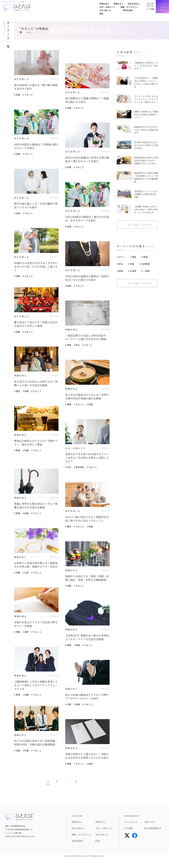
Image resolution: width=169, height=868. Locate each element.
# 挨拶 (25, 637)
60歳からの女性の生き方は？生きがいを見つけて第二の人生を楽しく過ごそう (35, 267)
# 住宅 (68, 469)
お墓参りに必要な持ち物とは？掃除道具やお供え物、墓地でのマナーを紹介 (35, 568)
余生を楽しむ (121, 4)
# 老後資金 (79, 469)
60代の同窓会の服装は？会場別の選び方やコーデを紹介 (35, 146)
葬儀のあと (52, 4)
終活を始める (66, 4)
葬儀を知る (38, 4)
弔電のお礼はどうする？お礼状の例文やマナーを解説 (35, 630)
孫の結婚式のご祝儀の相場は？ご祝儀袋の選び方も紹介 (86, 100)
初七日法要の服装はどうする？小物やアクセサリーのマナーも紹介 (86, 702)
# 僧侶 (17, 392)
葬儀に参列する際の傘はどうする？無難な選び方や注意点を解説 (35, 507)
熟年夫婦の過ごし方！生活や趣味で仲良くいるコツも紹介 (35, 206)
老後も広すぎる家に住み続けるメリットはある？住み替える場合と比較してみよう (86, 459)
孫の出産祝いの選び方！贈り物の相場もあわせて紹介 (35, 87)
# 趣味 (68, 528)
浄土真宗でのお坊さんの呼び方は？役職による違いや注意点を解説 (35, 384)
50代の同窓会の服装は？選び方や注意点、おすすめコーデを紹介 (87, 219)
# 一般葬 (145, 271)
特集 (36, 9)
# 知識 (17, 95)
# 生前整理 (144, 264)
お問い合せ (150, 831)
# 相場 (120, 271)
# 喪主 (77, 346)
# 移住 (120, 264)
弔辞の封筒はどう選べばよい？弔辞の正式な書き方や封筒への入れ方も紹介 (86, 764)
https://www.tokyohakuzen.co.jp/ (19, 846)
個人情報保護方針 (154, 838)
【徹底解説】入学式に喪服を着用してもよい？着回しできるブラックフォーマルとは (35, 691)
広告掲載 (129, 838)
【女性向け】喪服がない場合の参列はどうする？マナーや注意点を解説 (86, 643)
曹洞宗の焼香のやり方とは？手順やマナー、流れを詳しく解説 (35, 444)
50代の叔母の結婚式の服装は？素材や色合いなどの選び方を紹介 (87, 279)
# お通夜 (132, 271)
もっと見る (134, 225)
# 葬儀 (68, 405)
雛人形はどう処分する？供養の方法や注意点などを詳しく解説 (35, 325)
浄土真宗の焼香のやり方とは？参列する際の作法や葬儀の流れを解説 (86, 398)
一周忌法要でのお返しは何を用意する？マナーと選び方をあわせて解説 (86, 338)
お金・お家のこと (83, 4)
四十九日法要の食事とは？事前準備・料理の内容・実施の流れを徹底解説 (35, 750)
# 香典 (68, 346)
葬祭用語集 (136, 4)
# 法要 (68, 710)
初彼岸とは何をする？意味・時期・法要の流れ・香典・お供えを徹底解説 (86, 581)
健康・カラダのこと (103, 4)
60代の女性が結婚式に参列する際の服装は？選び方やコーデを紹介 (87, 160)
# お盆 (25, 578)
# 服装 (133, 257)
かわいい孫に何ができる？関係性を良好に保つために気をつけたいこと (86, 520)
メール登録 (149, 10)
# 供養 (17, 578)
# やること (28, 95)
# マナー (121, 257)
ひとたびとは (132, 831)
